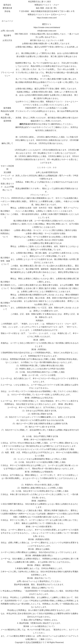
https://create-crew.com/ (47, 18)
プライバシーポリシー (40, 195)
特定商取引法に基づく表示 (40, 2)
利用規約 (40, 320)
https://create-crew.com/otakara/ (47, 27)
